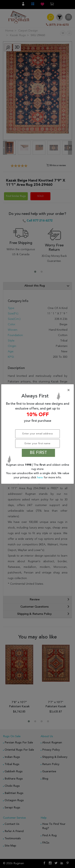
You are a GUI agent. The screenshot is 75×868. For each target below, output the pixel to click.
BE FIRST (38, 453)
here (40, 478)
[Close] (38, 390)
